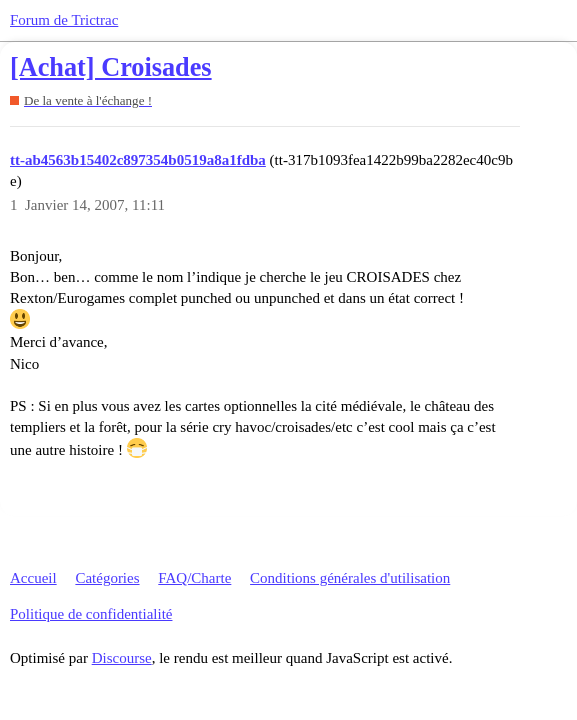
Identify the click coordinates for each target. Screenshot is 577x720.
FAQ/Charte (194, 578)
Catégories (107, 578)
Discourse (122, 658)
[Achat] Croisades (111, 67)
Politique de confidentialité (91, 614)
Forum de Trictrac (64, 20)
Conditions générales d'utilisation (350, 578)
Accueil (33, 578)
